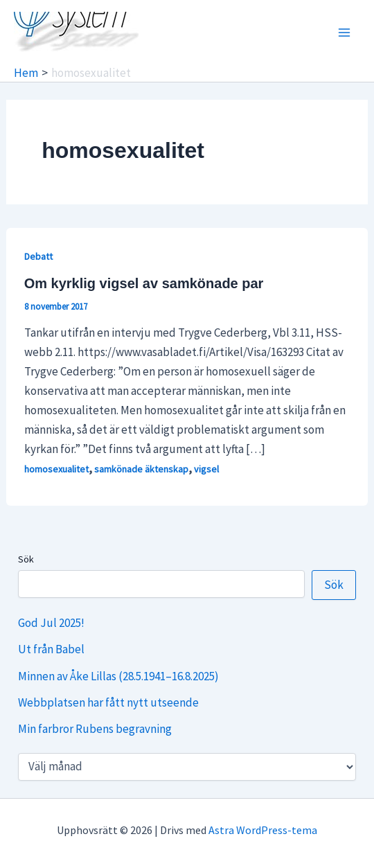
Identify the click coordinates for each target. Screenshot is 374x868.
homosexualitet (56, 469)
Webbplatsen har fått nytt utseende (108, 702)
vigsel (206, 469)
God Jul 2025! (51, 623)
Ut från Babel (51, 649)
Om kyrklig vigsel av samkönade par (144, 283)
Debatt (38, 256)
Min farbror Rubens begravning (95, 729)
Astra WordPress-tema (263, 830)
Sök (26, 559)
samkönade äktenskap (141, 469)
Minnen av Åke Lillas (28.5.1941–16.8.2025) (118, 676)
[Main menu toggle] (345, 33)
